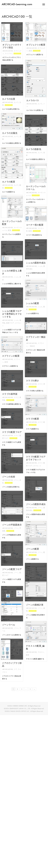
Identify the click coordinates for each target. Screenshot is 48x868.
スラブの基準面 (10, 392)
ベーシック (18, 54)
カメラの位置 (10, 95)
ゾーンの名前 (10, 474)
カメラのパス (32, 101)
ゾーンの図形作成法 (36, 502)
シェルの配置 (34, 302)
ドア (14, 666)
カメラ (40, 105)
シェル (39, 264)
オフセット (37, 462)
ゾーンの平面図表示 (12, 522)
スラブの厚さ (34, 379)
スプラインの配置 (11, 355)
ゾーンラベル (10, 620)
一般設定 (33, 343)
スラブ (39, 381)
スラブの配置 (34, 417)
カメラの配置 (10, 178)
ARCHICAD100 (8, 51)
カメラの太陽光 (10, 132)
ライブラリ (9, 54)
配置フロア (11, 319)
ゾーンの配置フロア (12, 567)
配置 (30, 51)
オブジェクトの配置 (36, 45)
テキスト (39, 649)
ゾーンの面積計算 (35, 600)
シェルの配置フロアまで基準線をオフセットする (12, 313)
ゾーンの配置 (34, 546)
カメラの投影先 (34, 146)
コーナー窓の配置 (35, 224)
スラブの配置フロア (12, 431)
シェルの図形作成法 (36, 261)
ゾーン (15, 476)
